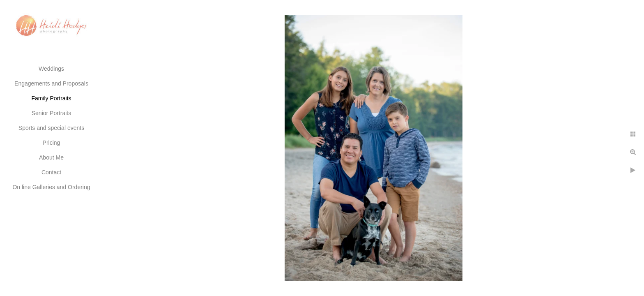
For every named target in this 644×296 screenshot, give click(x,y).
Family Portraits (51, 98)
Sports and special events (51, 128)
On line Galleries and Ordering (51, 187)
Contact (51, 172)
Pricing (52, 143)
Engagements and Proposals (51, 83)
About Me (51, 157)
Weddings (51, 69)
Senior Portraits (51, 113)
